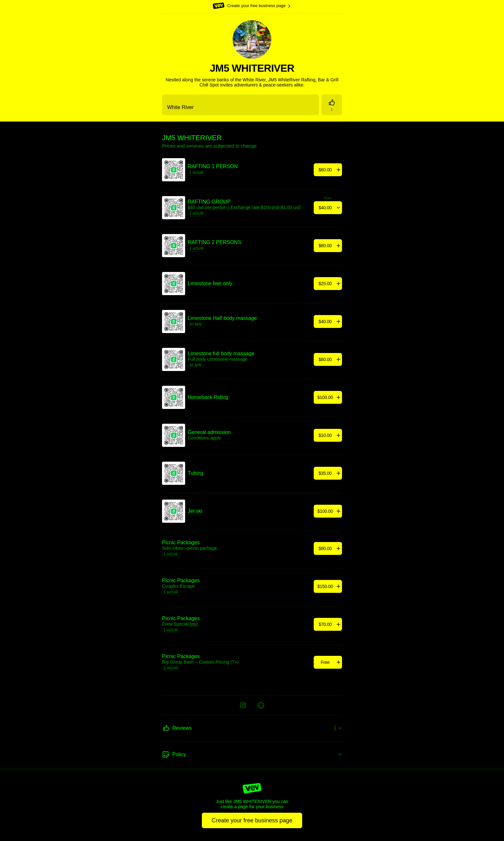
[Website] (261, 705)
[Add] (328, 170)
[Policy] (252, 755)
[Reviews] (332, 105)
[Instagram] (243, 705)
